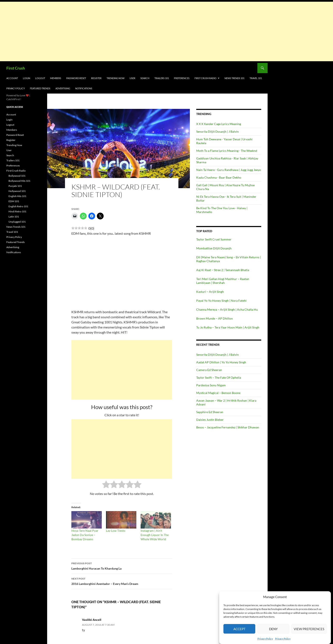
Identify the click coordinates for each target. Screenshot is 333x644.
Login (27, 78)
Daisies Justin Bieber (210, 420)
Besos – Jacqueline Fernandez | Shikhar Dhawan (228, 427)
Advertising (63, 88)
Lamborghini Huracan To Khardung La (122, 566)
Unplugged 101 (17, 222)
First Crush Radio (205, 78)
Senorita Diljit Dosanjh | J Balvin (217, 132)
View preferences (309, 629)
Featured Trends (40, 88)
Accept (239, 629)
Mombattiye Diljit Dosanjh (214, 248)
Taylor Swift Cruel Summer (214, 239)
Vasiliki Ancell (92, 620)
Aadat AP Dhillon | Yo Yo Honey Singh (221, 362)
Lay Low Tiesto (116, 531)
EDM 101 (14, 201)
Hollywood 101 (17, 191)
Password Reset (76, 78)
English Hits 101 (17, 196)
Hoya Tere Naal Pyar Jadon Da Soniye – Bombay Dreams (85, 535)
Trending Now (116, 78)
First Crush (16, 68)
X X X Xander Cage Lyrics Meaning (219, 124)
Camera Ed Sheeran (209, 370)
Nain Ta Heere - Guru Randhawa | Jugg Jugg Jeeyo (229, 170)
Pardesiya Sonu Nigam (211, 385)
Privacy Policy (265, 639)
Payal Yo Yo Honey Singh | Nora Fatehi (221, 301)
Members (56, 78)
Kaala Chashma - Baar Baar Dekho (219, 177)
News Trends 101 (234, 78)
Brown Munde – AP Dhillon (214, 318)
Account (12, 78)
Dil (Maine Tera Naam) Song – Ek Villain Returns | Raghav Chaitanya (229, 259)
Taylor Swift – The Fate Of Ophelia (219, 377)
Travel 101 (256, 78)
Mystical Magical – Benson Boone (218, 393)
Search (145, 78)
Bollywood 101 (17, 176)
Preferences (182, 78)
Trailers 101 (162, 78)
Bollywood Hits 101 (19, 181)
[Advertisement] (127, 31)
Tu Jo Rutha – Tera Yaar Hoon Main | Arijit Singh (228, 327)
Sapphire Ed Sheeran (210, 412)
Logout (40, 78)
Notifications (84, 88)
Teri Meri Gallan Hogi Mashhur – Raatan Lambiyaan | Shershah (223, 281)
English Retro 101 (18, 206)
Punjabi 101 (15, 186)
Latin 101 (14, 217)
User (132, 78)
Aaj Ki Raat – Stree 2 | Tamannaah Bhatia (223, 270)
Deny (273, 629)
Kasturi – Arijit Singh (210, 292)
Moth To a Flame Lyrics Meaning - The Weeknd (227, 151)
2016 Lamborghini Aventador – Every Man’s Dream (122, 581)
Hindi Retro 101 (17, 211)
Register (96, 78)
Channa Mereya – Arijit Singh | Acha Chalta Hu (227, 309)
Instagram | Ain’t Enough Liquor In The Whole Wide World (155, 535)
